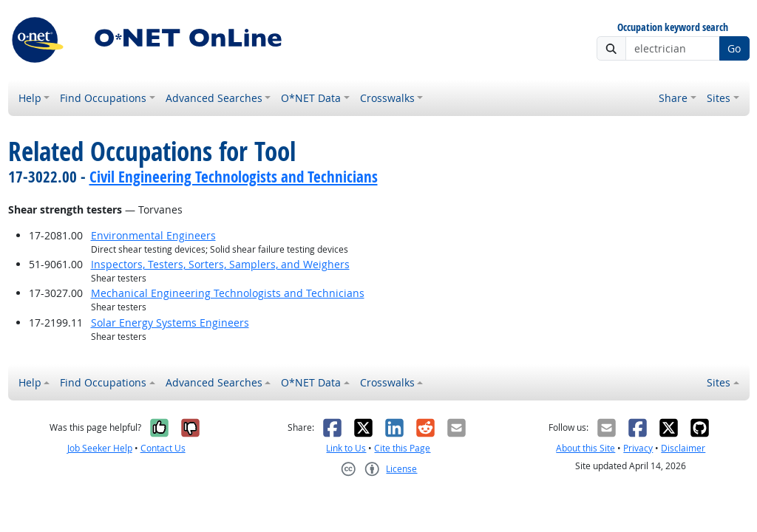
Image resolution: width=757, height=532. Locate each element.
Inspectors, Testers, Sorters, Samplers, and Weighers (220, 264)
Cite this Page (402, 448)
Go (734, 48)
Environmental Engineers (153, 235)
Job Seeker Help (100, 448)
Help (30, 98)
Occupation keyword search (673, 28)
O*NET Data (311, 98)
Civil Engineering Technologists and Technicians (234, 177)
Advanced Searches (214, 98)
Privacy (638, 448)
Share (673, 98)
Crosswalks (387, 98)
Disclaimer (683, 448)
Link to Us (346, 448)
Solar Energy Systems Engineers (170, 323)
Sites (719, 98)
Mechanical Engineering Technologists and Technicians (228, 293)
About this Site (585, 448)
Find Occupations (103, 98)
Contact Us (163, 448)
